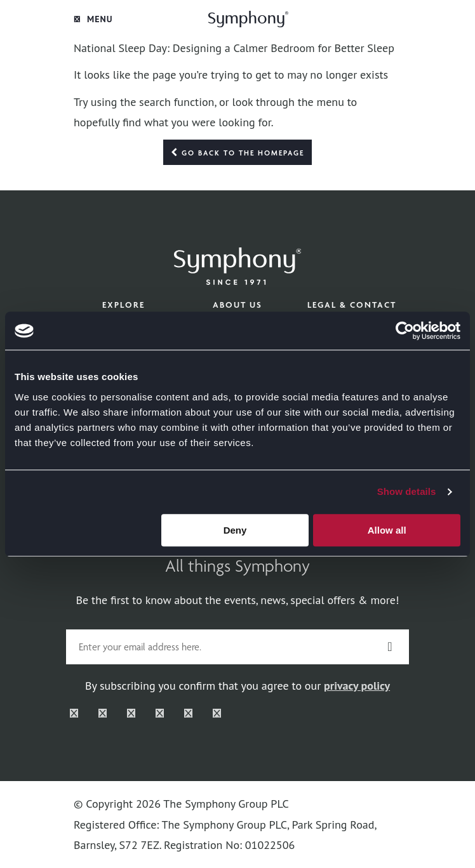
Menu (93, 19)
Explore (124, 305)
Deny (235, 530)
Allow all (387, 530)
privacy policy (357, 686)
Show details (407, 491)
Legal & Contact (352, 305)
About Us (237, 305)
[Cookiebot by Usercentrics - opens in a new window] (405, 331)
